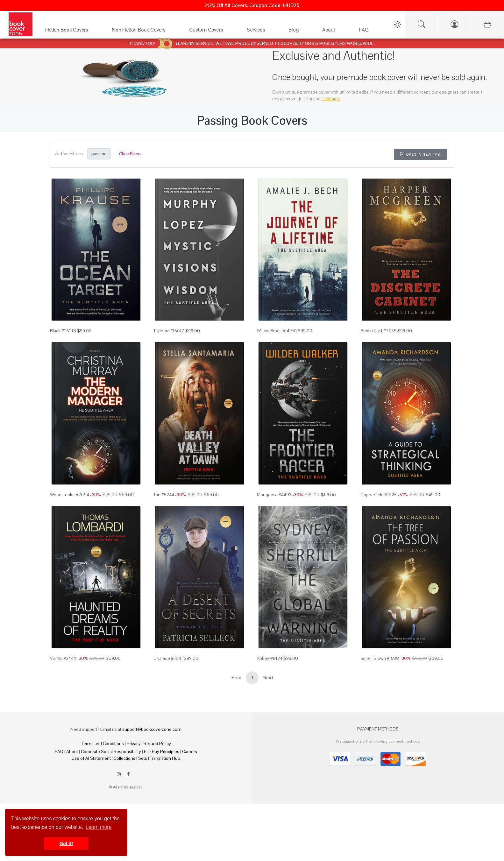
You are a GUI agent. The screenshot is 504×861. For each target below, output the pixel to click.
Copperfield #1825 (379, 495)
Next (268, 678)
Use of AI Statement (91, 758)
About (72, 752)
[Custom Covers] (212, 31)
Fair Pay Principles (162, 752)
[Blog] (299, 31)
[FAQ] (369, 31)
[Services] (261, 31)
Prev (236, 678)
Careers (190, 752)
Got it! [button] (66, 843)
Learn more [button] (99, 827)
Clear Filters (130, 154)
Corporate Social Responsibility (111, 752)
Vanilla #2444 (63, 658)
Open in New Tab (420, 154)
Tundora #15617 (169, 331)
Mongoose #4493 (274, 495)
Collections (124, 758)
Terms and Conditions (103, 744)
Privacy (134, 744)
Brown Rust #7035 (378, 331)
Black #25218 (63, 331)
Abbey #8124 (270, 658)
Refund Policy (157, 744)
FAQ (59, 752)
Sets (143, 758)
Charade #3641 (168, 658)
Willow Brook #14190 (277, 331)
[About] (334, 31)
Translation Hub (165, 758)
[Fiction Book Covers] (72, 31)
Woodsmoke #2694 (70, 495)
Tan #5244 (164, 495)
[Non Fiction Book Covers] (144, 31)
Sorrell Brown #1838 (380, 658)
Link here (331, 99)
